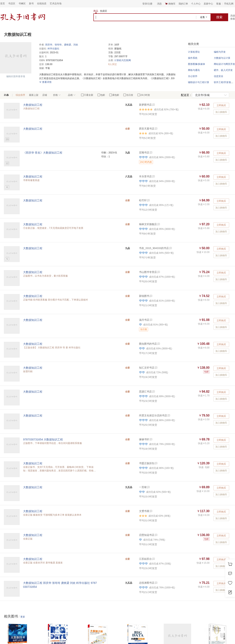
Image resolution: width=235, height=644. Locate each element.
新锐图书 (144, 296)
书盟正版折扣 (147, 463)
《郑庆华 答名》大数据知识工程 (43, 153)
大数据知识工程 (33, 105)
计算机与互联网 (123, 60)
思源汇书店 (145, 392)
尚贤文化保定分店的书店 (153, 415)
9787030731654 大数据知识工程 (43, 439)
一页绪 (143, 487)
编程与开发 (220, 52)
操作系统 (193, 58)
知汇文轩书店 (147, 368)
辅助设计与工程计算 (199, 82)
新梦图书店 (145, 105)
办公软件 (193, 76)
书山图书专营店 (148, 272)
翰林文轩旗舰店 (148, 224)
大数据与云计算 (222, 58)
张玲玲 (58, 45)
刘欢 (76, 45)
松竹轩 (143, 200)
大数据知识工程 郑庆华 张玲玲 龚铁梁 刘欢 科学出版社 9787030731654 (60, 585)
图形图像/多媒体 (197, 64)
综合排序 (20, 95)
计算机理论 (194, 52)
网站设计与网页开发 (224, 64)
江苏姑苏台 (145, 559)
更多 (23, 617)
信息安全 (219, 76)
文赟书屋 (144, 511)
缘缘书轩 (144, 439)
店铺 (45, 95)
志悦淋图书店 (147, 583)
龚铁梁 (68, 45)
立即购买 (221, 105)
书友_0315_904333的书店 (154, 248)
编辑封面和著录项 (16, 76)
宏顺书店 (144, 153)
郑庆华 (49, 45)
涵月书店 (144, 320)
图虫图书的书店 (148, 344)
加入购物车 (221, 112)
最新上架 (34, 95)
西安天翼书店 (147, 129)
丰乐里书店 (145, 176)
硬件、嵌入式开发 (223, 70)
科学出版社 (53, 49)
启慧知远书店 (147, 535)
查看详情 (45, 82)
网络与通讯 (194, 70)
